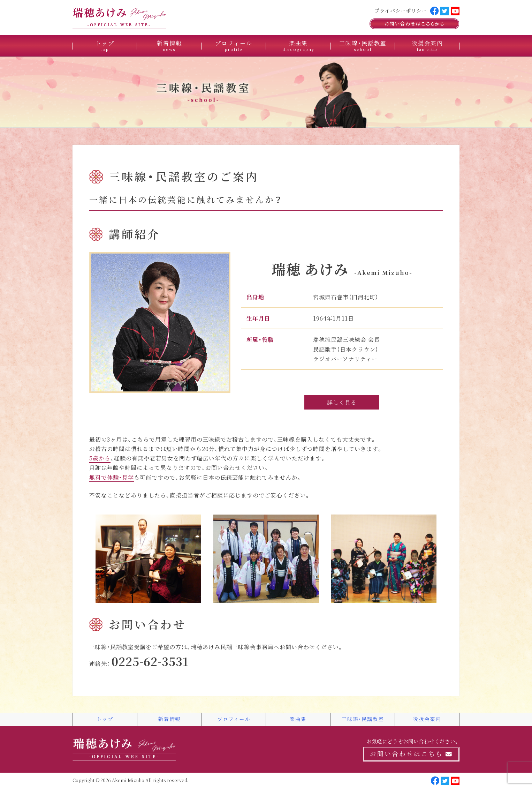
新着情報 (169, 46)
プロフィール (234, 46)
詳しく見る (342, 402)
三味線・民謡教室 (363, 46)
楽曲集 (298, 46)
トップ (105, 46)
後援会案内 (427, 46)
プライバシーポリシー (401, 10)
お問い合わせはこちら (411, 754)
